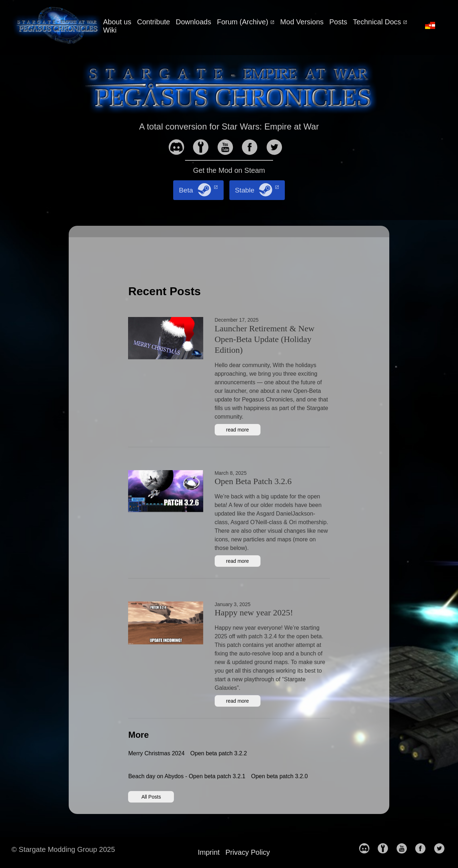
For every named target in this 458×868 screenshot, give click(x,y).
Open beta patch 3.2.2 (219, 753)
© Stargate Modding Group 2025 (63, 849)
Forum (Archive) (243, 22)
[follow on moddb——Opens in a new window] (204, 148)
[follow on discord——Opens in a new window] (179, 148)
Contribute (154, 22)
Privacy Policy (248, 852)
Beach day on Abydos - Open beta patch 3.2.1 (187, 776)
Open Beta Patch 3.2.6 (253, 481)
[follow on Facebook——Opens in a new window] (253, 148)
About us (117, 22)
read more (238, 430)
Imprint (209, 852)
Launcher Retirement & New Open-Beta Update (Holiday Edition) (265, 339)
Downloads (193, 22)
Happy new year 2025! (254, 613)
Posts (338, 22)
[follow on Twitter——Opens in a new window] (277, 148)
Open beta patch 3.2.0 (279, 776)
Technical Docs (378, 22)
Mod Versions (302, 22)
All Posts (151, 797)
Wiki (110, 30)
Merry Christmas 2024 (156, 753)
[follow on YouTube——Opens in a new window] (228, 148)
